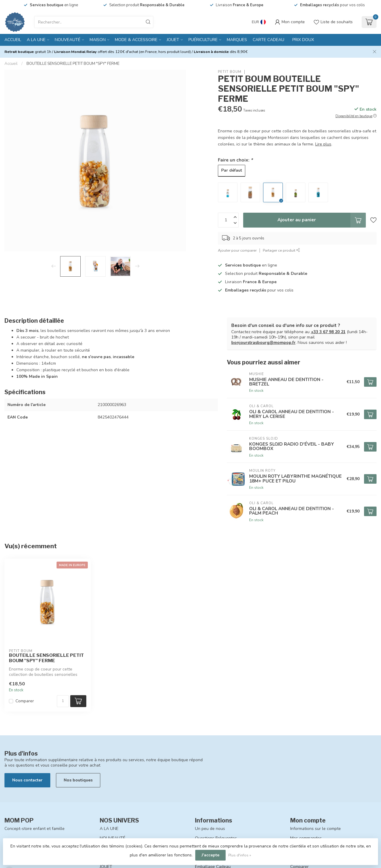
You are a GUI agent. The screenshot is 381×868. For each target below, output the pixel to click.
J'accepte (210, 855)
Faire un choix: (235, 160)
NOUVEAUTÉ (68, 40)
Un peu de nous (210, 829)
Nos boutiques (78, 780)
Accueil (13, 40)
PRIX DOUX (303, 40)
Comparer (25, 701)
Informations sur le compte (316, 829)
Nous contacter (27, 780)
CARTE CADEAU (268, 40)
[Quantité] (63, 701)
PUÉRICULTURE (203, 40)
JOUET (173, 40)
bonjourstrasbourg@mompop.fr (263, 343)
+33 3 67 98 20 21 (328, 332)
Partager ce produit (281, 250)
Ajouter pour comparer (237, 250)
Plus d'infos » (240, 855)
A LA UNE (36, 40)
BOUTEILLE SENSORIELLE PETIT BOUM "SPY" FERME (73, 64)
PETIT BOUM (230, 72)
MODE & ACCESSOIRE (136, 40)
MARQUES (237, 40)
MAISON (98, 40)
